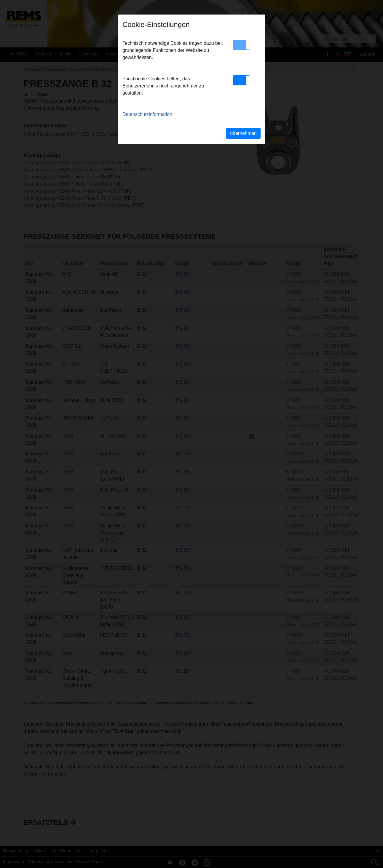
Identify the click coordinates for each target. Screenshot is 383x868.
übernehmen (243, 133)
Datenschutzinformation (147, 114)
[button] (241, 45)
